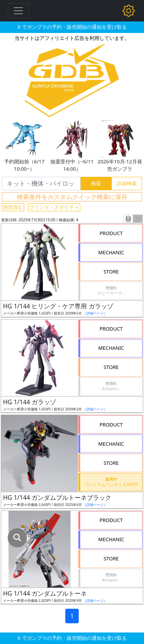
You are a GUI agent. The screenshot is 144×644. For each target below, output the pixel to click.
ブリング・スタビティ (54, 207)
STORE (111, 272)
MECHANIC (111, 252)
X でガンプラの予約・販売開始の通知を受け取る (72, 27)
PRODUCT (111, 233)
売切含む (13, 207)
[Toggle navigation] (18, 11)
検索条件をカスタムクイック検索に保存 (72, 197)
